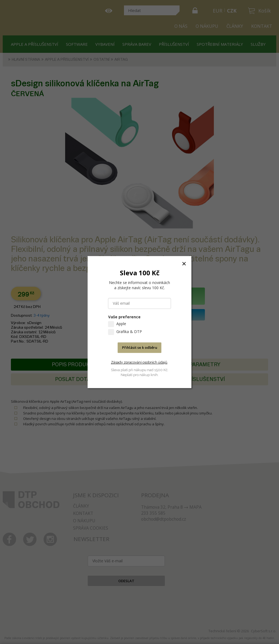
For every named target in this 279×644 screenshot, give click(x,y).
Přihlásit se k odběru (140, 347)
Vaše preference (124, 317)
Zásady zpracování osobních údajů (139, 362)
